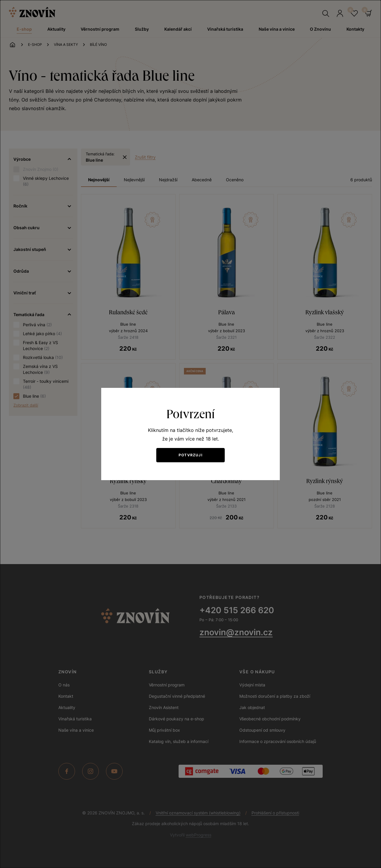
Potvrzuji (190, 455)
